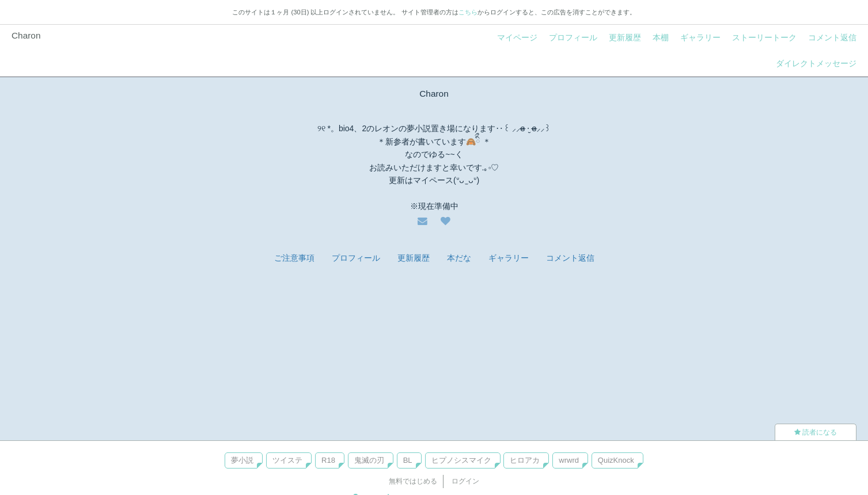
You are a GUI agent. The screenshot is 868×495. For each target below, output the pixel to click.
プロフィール (573, 37)
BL (408, 460)
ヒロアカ (525, 460)
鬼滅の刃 (369, 460)
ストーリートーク (764, 37)
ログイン (465, 481)
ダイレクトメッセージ (816, 63)
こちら (468, 12)
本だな (459, 258)
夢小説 (242, 460)
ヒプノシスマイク (461, 460)
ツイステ (287, 460)
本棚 (661, 37)
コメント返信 (832, 37)
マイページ (517, 37)
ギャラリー (700, 37)
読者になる (816, 432)
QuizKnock (616, 460)
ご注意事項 (294, 258)
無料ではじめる (413, 481)
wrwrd (569, 460)
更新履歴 (625, 37)
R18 (328, 460)
